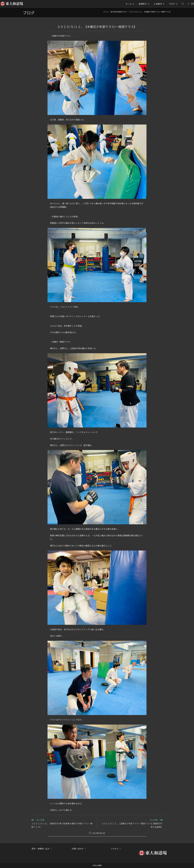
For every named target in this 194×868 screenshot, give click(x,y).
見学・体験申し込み (40, 849)
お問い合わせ (78, 849)
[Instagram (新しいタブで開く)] (188, 4)
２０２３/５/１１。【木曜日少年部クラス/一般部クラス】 (150, 12)
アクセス (115, 849)
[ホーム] (106, 12)
